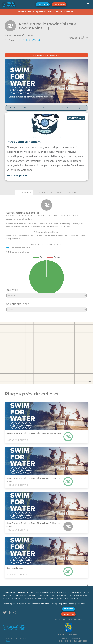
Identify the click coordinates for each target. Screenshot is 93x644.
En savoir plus (17, 176)
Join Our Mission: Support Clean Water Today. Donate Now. (46, 12)
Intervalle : (13, 290)
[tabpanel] (46, 255)
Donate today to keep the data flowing (47, 55)
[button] (88, 4)
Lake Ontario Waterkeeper (32, 40)
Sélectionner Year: (18, 304)
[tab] (24, 192)
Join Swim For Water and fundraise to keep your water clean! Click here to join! (46, 108)
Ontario (28, 35)
